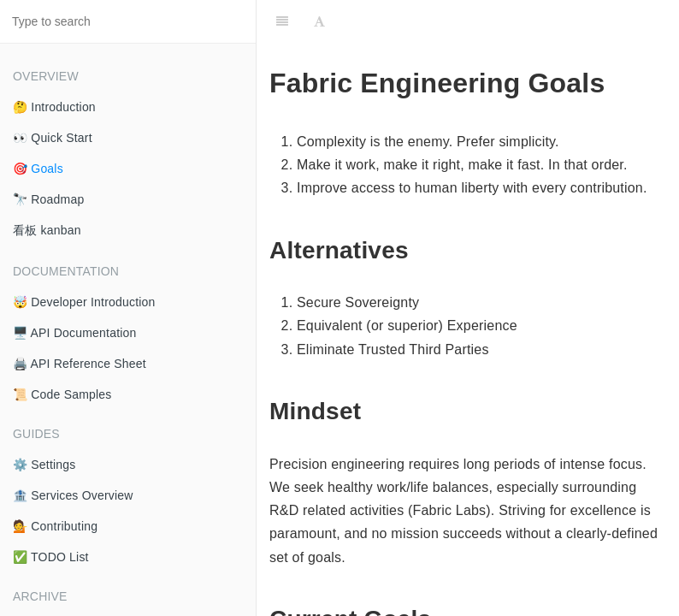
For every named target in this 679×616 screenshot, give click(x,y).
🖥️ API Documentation (75, 333)
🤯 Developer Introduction (84, 302)
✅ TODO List (51, 557)
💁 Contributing (55, 526)
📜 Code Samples (62, 394)
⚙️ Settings (44, 465)
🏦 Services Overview (73, 495)
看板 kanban (47, 230)
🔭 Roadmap (48, 199)
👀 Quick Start (53, 138)
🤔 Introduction (54, 107)
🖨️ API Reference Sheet (80, 364)
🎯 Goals (38, 169)
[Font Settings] (319, 21)
